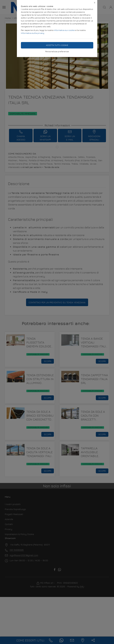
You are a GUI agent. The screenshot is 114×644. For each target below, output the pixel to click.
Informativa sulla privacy (33, 33)
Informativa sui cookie (64, 30)
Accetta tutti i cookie (57, 45)
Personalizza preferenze (57, 51)
